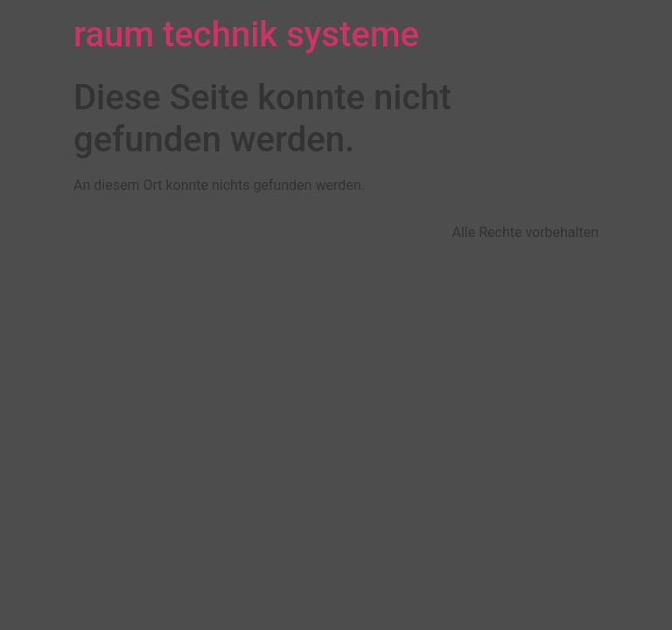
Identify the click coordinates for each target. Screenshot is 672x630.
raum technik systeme (246, 35)
